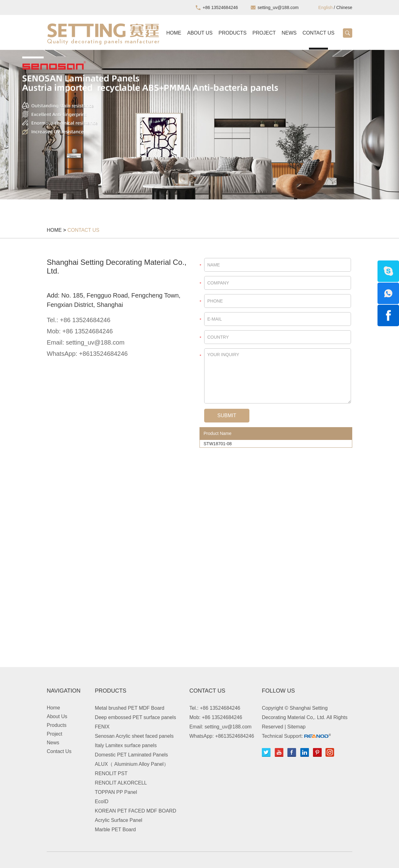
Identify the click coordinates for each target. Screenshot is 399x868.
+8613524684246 (103, 354)
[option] (199, 125)
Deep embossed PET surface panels (135, 717)
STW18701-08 (218, 444)
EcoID (102, 801)
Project (264, 33)
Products (233, 33)
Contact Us (318, 33)
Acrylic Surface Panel (118, 820)
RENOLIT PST (111, 773)
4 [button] (213, 207)
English (325, 7)
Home (174, 33)
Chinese (344, 7)
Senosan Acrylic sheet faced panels (134, 736)
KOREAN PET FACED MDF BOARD (135, 811)
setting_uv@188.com (278, 7)
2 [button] (195, 207)
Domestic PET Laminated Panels (131, 755)
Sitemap (297, 727)
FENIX (102, 727)
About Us (200, 33)
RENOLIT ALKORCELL (121, 783)
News (289, 33)
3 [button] (204, 207)
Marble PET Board (115, 830)
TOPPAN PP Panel (116, 792)
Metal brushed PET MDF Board (130, 708)
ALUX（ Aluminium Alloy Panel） (132, 764)
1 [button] (186, 207)
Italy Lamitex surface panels (126, 745)
